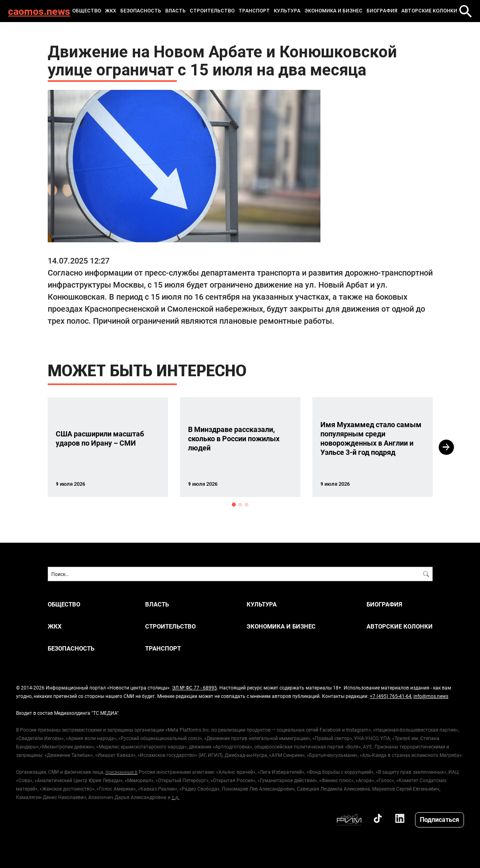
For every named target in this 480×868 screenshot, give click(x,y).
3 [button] (247, 505)
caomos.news (39, 11)
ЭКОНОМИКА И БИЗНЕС (333, 11)
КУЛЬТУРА (287, 11)
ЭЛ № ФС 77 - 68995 (194, 688)
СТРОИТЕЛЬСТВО (212, 11)
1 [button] (234, 505)
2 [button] (240, 505)
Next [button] (446, 447)
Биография (382, 11)
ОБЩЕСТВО (87, 11)
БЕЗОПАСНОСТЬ (141, 11)
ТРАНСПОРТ (254, 11)
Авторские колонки (429, 11)
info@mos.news (431, 696)
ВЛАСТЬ (175, 11)
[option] (108, 447)
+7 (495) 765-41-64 (391, 696)
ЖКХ (111, 11)
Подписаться (439, 819)
